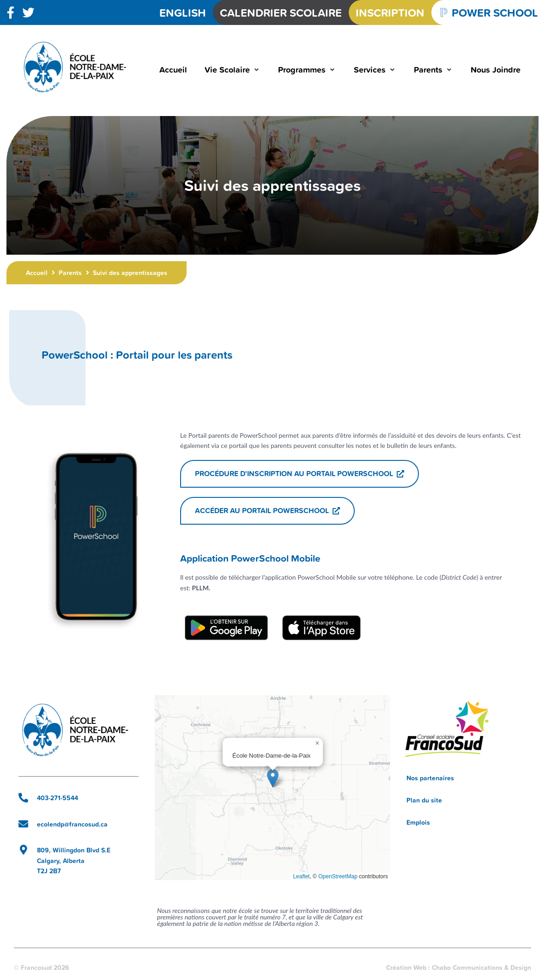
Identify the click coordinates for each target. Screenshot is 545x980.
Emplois (418, 822)
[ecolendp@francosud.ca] (23, 824)
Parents (70, 273)
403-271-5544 (58, 798)
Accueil (37, 273)
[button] (233, 70)
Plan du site (424, 800)
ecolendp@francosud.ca (72, 824)
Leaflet (301, 876)
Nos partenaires (430, 778)
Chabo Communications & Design (481, 968)
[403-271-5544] (23, 798)
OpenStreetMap (338, 876)
